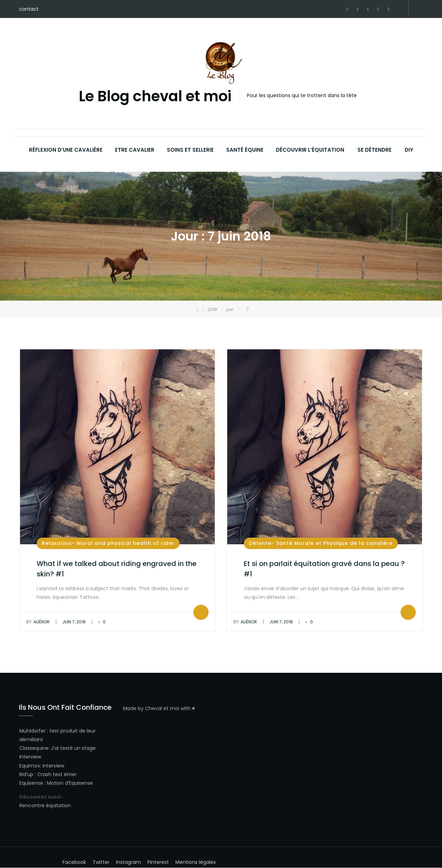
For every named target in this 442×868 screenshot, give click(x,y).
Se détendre (374, 150)
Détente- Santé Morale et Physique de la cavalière (321, 543)
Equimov (30, 766)
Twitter (368, 9)
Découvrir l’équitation (310, 150)
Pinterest (357, 9)
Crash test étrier (57, 774)
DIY (409, 150)
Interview (30, 757)
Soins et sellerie (190, 150)
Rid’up (26, 774)
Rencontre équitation (45, 805)
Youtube (388, 9)
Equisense (31, 783)
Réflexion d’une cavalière (66, 150)
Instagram (378, 9)
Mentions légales (196, 862)
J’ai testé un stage (73, 748)
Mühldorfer (32, 731)
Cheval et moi (162, 708)
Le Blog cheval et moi (155, 97)
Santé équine (245, 150)
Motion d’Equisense (70, 783)
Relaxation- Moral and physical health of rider (108, 543)
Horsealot (399, 9)
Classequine (34, 748)
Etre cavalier (135, 150)
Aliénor (38, 622)
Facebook (347, 9)
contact (29, 9)
